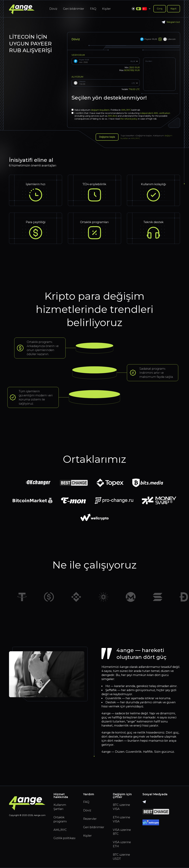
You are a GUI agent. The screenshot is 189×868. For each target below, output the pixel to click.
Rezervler (90, 819)
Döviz (53, 9)
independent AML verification (155, 113)
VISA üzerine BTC (122, 832)
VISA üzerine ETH (122, 844)
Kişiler (106, 9)
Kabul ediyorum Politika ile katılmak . (106, 110)
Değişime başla (107, 137)
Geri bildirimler (74, 9)
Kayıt (174, 9)
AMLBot (112, 116)
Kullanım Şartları (60, 807)
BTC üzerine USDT (121, 857)
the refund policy (129, 119)
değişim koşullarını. (101, 110)
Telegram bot (171, 22)
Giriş (160, 9)
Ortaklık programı (60, 819)
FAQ (93, 9)
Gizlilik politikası (64, 838)
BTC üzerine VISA (121, 807)
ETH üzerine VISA (121, 819)
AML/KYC (126, 110)
